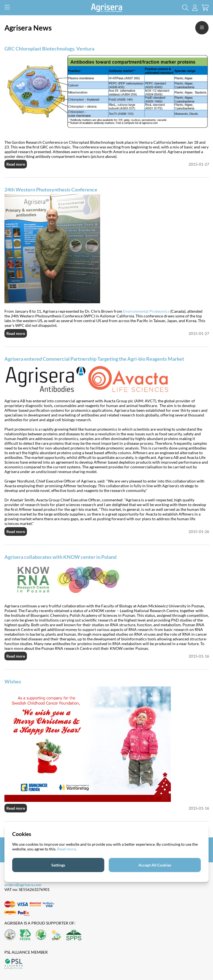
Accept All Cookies (155, 865)
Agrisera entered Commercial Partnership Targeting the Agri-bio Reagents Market (94, 359)
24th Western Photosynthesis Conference (51, 190)
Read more (16, 164)
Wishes (13, 681)
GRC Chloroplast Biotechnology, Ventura (49, 49)
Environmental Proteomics (146, 311)
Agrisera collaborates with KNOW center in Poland (60, 557)
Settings (58, 865)
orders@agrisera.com (23, 885)
